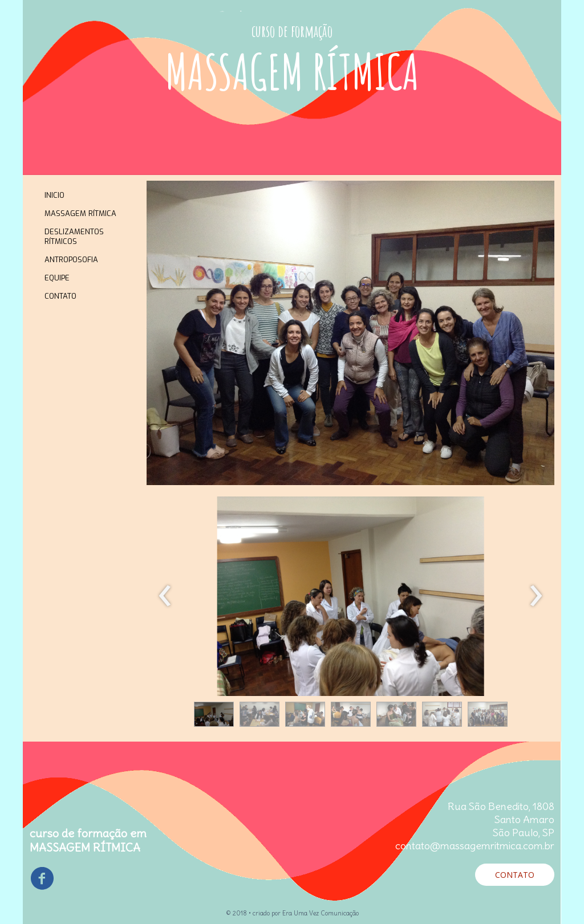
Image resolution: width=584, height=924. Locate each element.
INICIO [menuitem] (54, 195)
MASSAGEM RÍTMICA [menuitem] (80, 213)
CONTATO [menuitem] (60, 296)
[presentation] (165, 596)
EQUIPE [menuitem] (57, 278)
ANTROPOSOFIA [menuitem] (71, 260)
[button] (214, 714)
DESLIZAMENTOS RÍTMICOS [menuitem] (74, 237)
